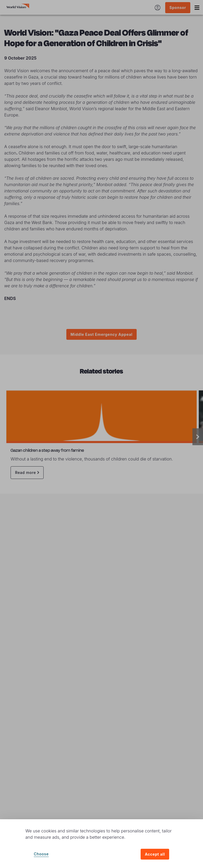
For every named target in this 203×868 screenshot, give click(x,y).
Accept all (155, 854)
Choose (41, 854)
